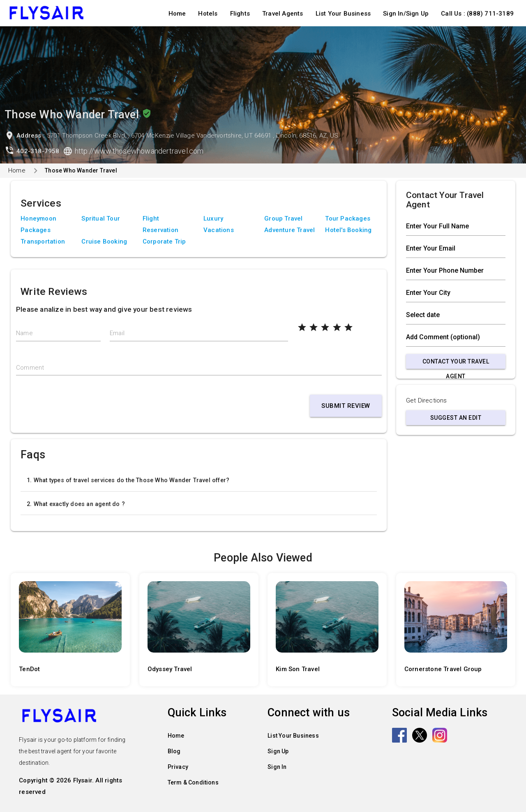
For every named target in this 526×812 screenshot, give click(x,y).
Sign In (277, 767)
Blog (174, 751)
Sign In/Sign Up (406, 14)
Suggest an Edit (456, 418)
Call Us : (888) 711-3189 (477, 14)
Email (117, 333)
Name (24, 333)
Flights (240, 14)
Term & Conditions (193, 782)
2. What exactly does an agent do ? (76, 504)
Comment (30, 368)
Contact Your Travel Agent (456, 363)
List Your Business (343, 14)
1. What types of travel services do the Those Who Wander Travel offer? (128, 480)
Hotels (208, 14)
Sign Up (278, 751)
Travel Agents (283, 14)
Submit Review (346, 406)
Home (177, 14)
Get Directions (427, 400)
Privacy (178, 767)
